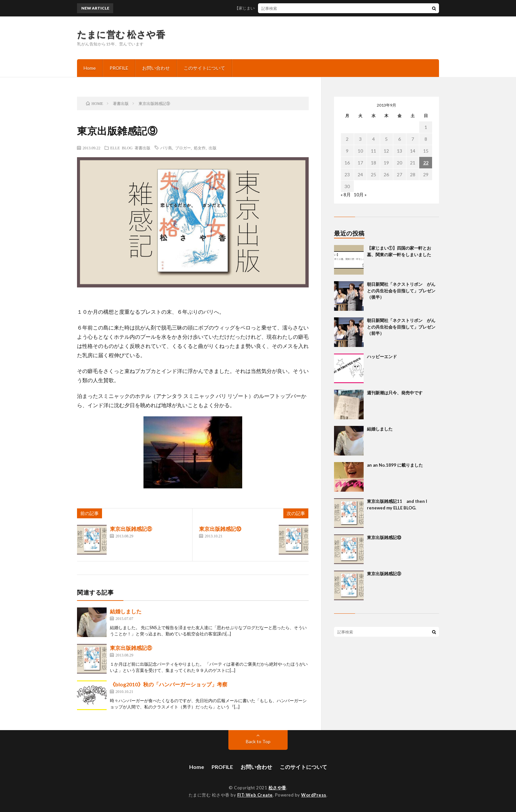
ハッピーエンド (382, 357)
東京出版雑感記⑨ (384, 574)
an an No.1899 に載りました (395, 465)
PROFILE (119, 68)
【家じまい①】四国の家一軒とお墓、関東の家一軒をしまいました (298, 8)
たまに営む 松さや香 (121, 34)
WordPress (314, 795)
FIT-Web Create (255, 795)
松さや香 (277, 788)
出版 (213, 148)
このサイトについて (204, 68)
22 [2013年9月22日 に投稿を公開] (426, 163)
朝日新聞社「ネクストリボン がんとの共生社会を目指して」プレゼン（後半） (401, 291)
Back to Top (258, 741)
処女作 (200, 148)
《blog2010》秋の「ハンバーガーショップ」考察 (169, 684)
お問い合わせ (156, 68)
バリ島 (166, 148)
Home (90, 68)
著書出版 (142, 148)
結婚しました (126, 611)
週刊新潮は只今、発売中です (395, 393)
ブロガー (183, 148)
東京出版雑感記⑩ (220, 529)
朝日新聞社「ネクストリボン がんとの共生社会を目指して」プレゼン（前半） (401, 327)
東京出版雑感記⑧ (131, 529)
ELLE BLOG (121, 148)
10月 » (360, 195)
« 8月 (346, 195)
